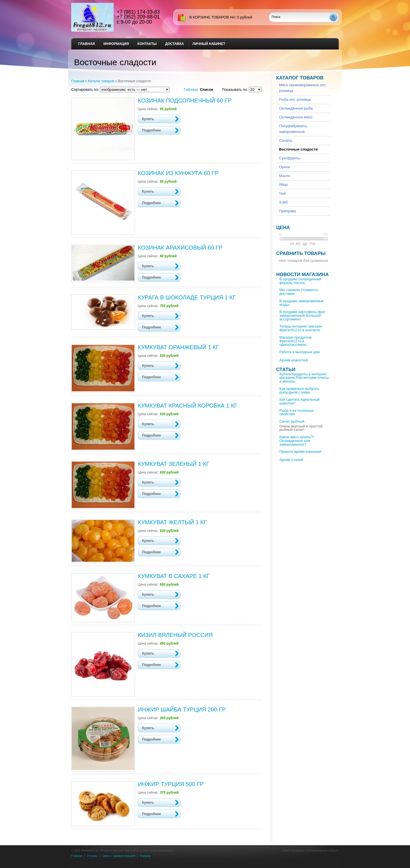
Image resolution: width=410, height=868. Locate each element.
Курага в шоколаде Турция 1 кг (187, 297)
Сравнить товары (301, 253)
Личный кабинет (209, 44)
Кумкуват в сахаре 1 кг (174, 576)
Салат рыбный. (292, 421)
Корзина (145, 856)
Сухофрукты (290, 158)
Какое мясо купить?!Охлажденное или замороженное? (296, 441)
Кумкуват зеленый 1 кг (174, 464)
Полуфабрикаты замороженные (293, 129)
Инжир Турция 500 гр (171, 784)
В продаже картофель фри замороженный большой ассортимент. (302, 315)
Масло (285, 176)
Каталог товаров (101, 81)
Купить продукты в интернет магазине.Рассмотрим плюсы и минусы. (304, 378)
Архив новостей (294, 360)
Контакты (147, 44)
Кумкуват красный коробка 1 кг (187, 406)
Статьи (286, 370)
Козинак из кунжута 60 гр (178, 173)
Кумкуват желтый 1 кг (172, 522)
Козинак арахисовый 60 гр (180, 248)
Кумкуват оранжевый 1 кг (178, 347)
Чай (282, 193)
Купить (148, 119)
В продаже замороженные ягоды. (302, 303)
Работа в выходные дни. (300, 352)
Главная (87, 44)
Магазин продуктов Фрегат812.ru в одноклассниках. (295, 341)
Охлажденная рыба (296, 108)
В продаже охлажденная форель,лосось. (300, 281)
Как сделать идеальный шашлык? (299, 401)
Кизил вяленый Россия (175, 635)
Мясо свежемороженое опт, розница (303, 88)
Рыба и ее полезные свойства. (297, 412)
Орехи (284, 167)
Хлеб (283, 202)
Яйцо (283, 185)
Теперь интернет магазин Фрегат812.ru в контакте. (301, 328)
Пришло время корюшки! (300, 452)
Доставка (175, 44)
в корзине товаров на (212, 17)
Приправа (287, 211)
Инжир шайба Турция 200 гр (182, 709)
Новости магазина (302, 274)
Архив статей (291, 460)
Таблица (191, 90)
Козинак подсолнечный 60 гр (185, 100)
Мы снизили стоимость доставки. (299, 292)
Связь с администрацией (119, 856)
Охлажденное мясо (296, 117)
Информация (116, 44)
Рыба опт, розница (295, 99)
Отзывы (92, 856)
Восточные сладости (298, 149)
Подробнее (151, 130)
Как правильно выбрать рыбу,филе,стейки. (299, 390)
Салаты (286, 140)
